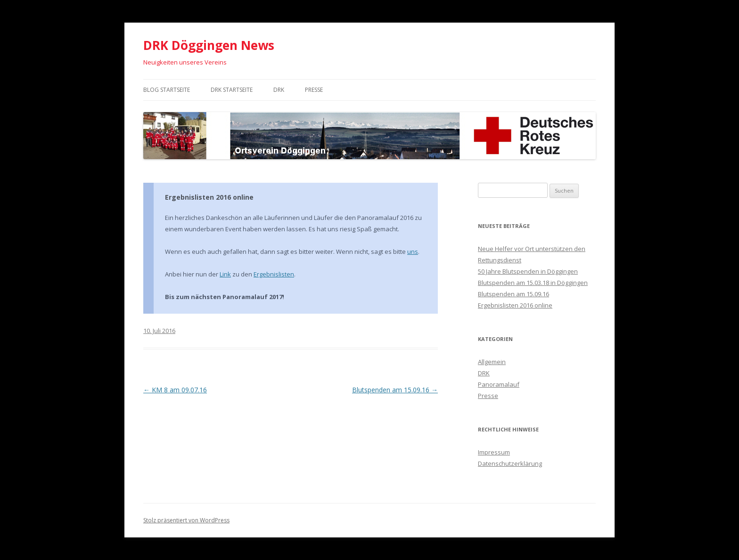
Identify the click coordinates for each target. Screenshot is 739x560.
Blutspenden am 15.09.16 (395, 390)
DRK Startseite (232, 90)
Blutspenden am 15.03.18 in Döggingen (533, 283)
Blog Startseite (167, 90)
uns (413, 252)
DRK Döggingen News (209, 45)
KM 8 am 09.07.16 (175, 390)
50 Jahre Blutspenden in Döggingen (528, 271)
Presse (314, 90)
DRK (279, 90)
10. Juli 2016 (159, 331)
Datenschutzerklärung (510, 463)
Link (225, 274)
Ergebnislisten (274, 274)
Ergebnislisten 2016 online (209, 197)
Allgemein (492, 362)
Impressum (494, 452)
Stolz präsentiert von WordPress (186, 520)
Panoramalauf (499, 384)
